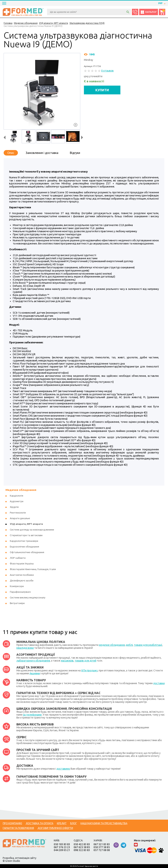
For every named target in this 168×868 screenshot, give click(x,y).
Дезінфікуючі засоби (22, 580)
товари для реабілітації (148, 645)
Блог (74, 823)
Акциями (35, 673)
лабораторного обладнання (33, 661)
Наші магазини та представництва (104, 823)
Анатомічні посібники (22, 575)
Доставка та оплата (39, 823)
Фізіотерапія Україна (22, 564)
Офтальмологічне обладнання (27, 552)
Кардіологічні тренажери (24, 541)
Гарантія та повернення (18, 828)
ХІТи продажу (89, 670)
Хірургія (14, 507)
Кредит (62, 823)
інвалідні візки (25, 648)
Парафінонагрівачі (20, 592)
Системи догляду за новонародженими (32, 530)
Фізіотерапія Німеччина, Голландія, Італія (33, 569)
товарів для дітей (85, 661)
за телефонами (32, 715)
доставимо (63, 769)
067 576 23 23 (62, 847)
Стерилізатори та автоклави (26, 535)
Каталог (149, 12)
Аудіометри (17, 501)
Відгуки (75, 153)
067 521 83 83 (102, 844)
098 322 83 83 (82, 850)
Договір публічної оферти (55, 828)
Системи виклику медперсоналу (28, 597)
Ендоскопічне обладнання (24, 547)
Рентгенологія (18, 513)
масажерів (67, 661)
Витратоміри (17, 603)
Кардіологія (17, 496)
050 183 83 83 (62, 844)
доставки (159, 683)
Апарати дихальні (20, 518)
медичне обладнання (112, 645)
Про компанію (12, 823)
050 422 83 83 (82, 844)
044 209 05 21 (62, 850)
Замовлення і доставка (42, 153)
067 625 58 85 (82, 847)
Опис (11, 153)
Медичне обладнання (21, 490)
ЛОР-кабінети (18, 558)
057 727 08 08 (102, 850)
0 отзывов (107, 71)
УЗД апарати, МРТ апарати (26, 524)
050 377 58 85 (102, 847)
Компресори (17, 586)
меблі (129, 645)
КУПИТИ (102, 90)
